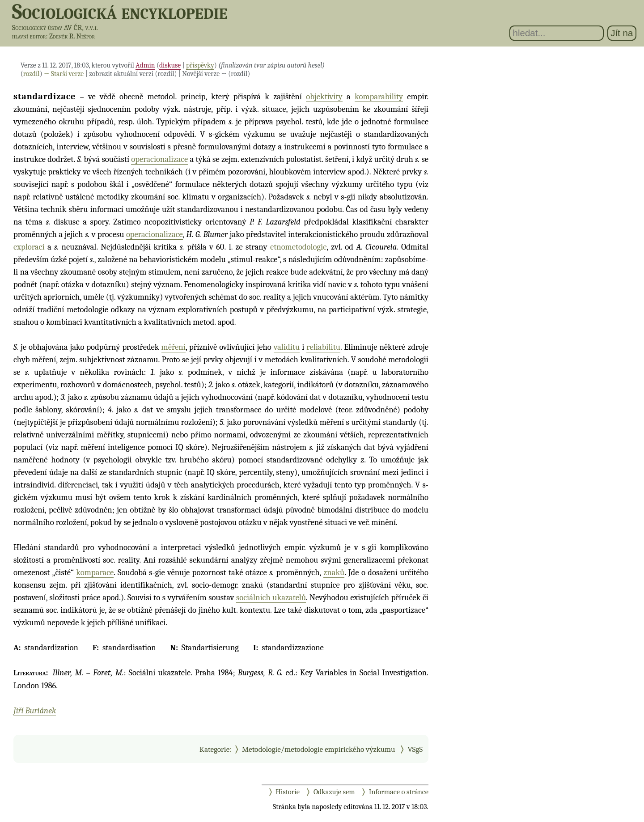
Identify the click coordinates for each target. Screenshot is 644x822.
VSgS (415, 749)
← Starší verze (64, 74)
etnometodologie (299, 247)
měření (174, 347)
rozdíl (32, 74)
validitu (287, 347)
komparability (379, 97)
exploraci (29, 247)
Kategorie (214, 749)
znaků (334, 572)
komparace (95, 572)
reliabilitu (323, 347)
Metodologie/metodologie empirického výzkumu (319, 749)
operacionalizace (159, 159)
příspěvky (200, 65)
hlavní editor (29, 36)
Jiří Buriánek (35, 711)
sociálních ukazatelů (271, 597)
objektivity (324, 97)
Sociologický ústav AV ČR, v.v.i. (55, 28)
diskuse (170, 65)
